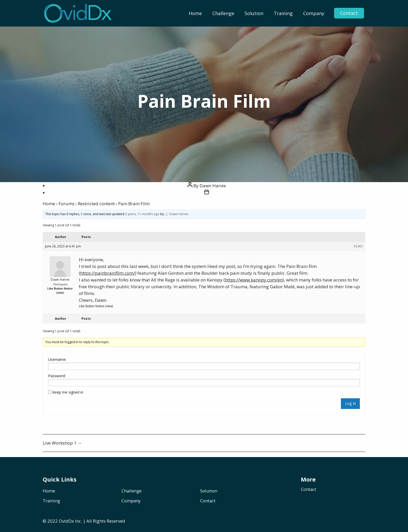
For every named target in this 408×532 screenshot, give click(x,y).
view (60, 293)
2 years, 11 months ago (142, 214)
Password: (57, 376)
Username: (57, 359)
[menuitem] (195, 13)
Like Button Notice (60, 289)
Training (283, 13)
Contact (349, 13)
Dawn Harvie (213, 186)
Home (195, 13)
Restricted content (96, 204)
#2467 (358, 246)
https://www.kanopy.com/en (254, 280)
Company (314, 13)
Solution (254, 13)
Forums (66, 204)
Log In (350, 403)
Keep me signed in (68, 392)
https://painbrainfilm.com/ (108, 273)
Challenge (223, 13)
